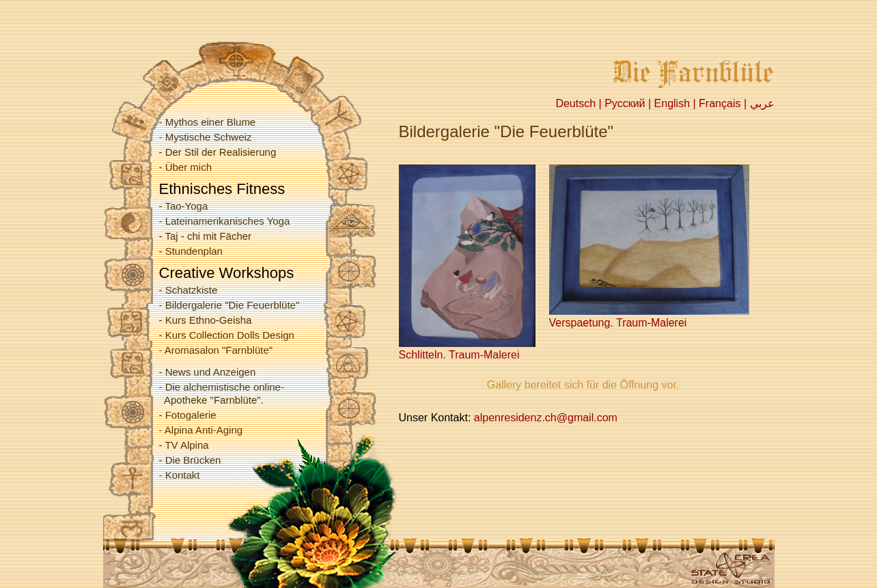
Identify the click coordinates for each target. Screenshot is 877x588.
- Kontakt (180, 475)
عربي (762, 103)
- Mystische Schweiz (206, 137)
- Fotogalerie (188, 415)
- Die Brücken (190, 460)
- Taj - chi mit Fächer (206, 236)
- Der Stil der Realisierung (218, 152)
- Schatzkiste (189, 290)
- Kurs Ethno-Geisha (206, 320)
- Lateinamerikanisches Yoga (225, 221)
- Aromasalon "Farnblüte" (216, 350)
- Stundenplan (191, 251)
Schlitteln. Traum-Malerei (467, 349)
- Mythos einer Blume (208, 122)
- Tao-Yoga (184, 206)
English (672, 103)
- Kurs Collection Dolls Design (227, 335)
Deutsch (575, 103)
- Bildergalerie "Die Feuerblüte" (229, 305)
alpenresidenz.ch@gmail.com (546, 418)
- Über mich (186, 167)
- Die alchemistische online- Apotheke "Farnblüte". (222, 393)
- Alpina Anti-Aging (201, 430)
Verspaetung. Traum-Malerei (649, 317)
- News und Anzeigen (208, 372)
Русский (625, 103)
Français (720, 103)
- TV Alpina (184, 445)
